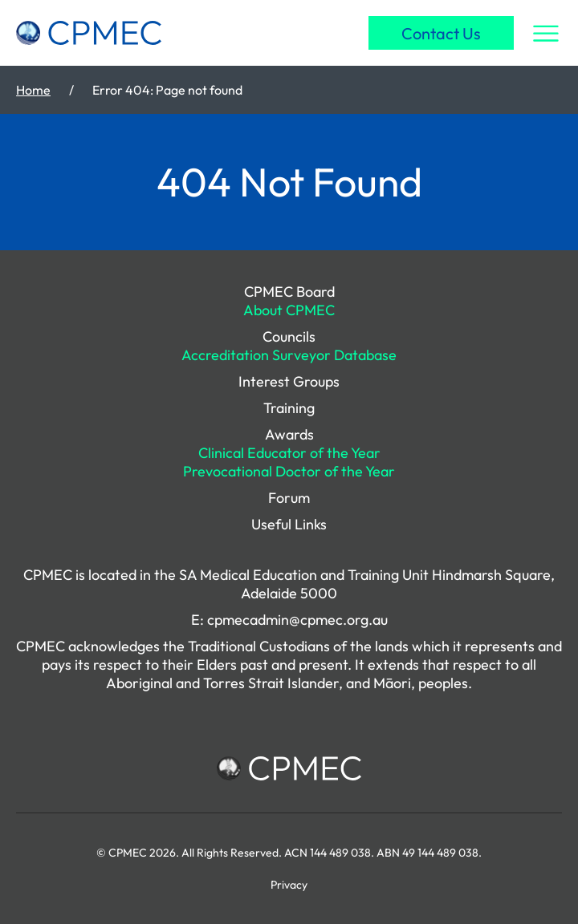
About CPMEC (289, 310)
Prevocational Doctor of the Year (289, 471)
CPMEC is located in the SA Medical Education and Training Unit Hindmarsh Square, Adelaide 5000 (289, 584)
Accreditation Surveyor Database (289, 355)
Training (289, 408)
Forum (289, 498)
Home (33, 90)
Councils (289, 336)
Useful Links (289, 524)
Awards (289, 434)
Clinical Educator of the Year (289, 453)
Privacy (289, 885)
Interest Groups (289, 381)
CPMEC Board (289, 292)
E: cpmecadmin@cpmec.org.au (289, 620)
